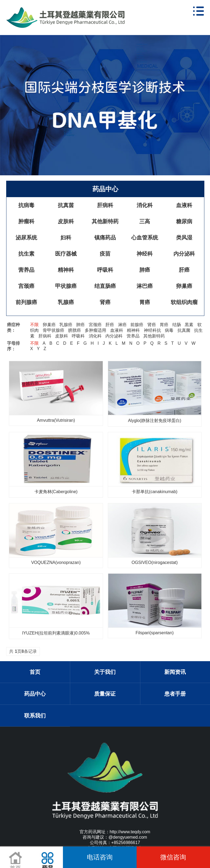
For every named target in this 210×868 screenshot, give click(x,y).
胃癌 (145, 302)
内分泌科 (184, 254)
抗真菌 (184, 330)
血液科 (184, 205)
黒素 (189, 325)
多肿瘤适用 (95, 330)
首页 (35, 672)
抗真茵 (66, 205)
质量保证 (105, 694)
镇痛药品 (105, 238)
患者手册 (175, 694)
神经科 (145, 254)
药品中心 (105, 189)
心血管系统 (145, 238)
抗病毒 (26, 205)
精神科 (66, 270)
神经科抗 (152, 330)
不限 (34, 325)
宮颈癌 (95, 325)
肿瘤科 (26, 221)
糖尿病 (184, 221)
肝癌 (184, 270)
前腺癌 (137, 325)
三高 (145, 221)
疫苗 (105, 254)
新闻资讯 (175, 672)
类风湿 (184, 238)
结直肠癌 (105, 286)
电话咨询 (100, 857)
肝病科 (105, 205)
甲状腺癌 (66, 286)
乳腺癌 (66, 302)
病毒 (169, 330)
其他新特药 (105, 221)
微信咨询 (173, 857)
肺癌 (145, 270)
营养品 (26, 270)
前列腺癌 (26, 302)
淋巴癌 (145, 286)
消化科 (145, 205)
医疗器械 (66, 254)
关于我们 (105, 672)
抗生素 (26, 254)
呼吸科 (105, 270)
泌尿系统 (26, 238)
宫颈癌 (26, 286)
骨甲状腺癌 (54, 330)
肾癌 (105, 302)
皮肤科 (66, 221)
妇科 (66, 238)
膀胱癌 (74, 330)
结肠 (177, 325)
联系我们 (35, 716)
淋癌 (122, 325)
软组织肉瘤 (184, 302)
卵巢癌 (184, 286)
